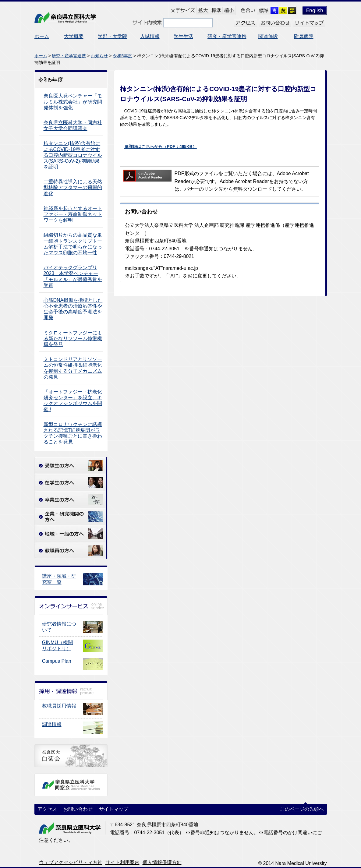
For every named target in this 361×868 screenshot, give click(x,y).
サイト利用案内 (122, 862)
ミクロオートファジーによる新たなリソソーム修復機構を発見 (73, 339)
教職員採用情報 (59, 706)
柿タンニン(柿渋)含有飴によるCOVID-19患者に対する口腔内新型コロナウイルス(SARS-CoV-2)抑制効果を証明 (73, 155)
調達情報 (52, 724)
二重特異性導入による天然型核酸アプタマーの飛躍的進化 (73, 187)
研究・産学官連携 (69, 56)
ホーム (41, 56)
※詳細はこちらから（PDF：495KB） (161, 147)
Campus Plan (57, 661)
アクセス (47, 809)
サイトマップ (114, 809)
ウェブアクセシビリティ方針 (71, 862)
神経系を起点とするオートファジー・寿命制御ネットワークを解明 (73, 214)
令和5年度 (122, 56)
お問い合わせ (78, 809)
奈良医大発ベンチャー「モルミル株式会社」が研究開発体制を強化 (73, 102)
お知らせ (99, 56)
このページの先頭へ (302, 809)
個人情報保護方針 (162, 862)
